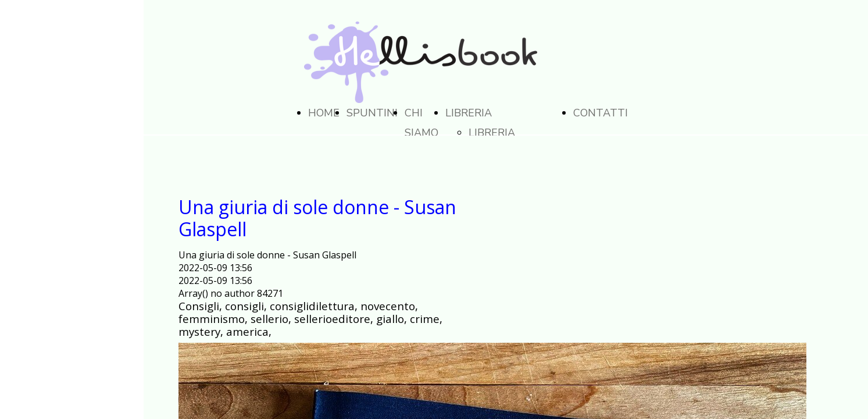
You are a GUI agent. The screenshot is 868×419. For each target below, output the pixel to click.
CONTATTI (601, 113)
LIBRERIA (469, 113)
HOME (324, 113)
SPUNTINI (372, 113)
